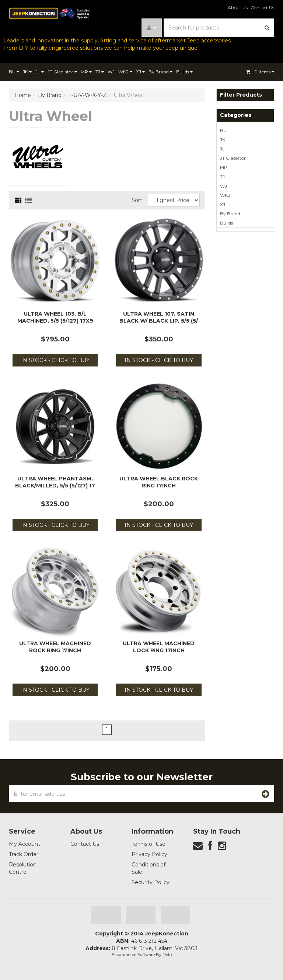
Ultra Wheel (129, 95)
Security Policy (151, 882)
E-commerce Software (133, 955)
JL (40, 72)
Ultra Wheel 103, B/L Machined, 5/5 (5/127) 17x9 (55, 317)
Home (23, 95)
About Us (238, 8)
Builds (184, 72)
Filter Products (241, 95)
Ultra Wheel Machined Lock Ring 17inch (159, 647)
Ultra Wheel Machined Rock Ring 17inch (55, 647)
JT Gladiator (62, 72)
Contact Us (262, 8)
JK (27, 72)
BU (14, 72)
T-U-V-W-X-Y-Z (88, 95)
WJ (111, 72)
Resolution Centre (23, 868)
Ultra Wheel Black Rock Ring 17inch (159, 482)
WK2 (125, 72)
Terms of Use (149, 844)
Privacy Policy (149, 854)
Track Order (24, 854)
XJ (140, 72)
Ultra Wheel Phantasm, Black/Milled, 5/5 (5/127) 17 (55, 482)
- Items (260, 72)
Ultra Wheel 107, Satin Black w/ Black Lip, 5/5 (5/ (159, 317)
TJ (100, 72)
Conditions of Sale (149, 868)
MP (86, 72)
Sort (137, 200)
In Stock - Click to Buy (55, 360)
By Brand (160, 72)
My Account (25, 844)
